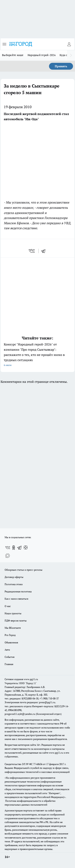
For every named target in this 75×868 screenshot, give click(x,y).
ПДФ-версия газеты (16, 621)
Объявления (11, 642)
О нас (8, 606)
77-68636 (38, 764)
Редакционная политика (18, 591)
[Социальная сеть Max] (8, 556)
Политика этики (14, 584)
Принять (61, 66)
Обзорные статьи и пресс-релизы (23, 570)
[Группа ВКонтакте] (8, 548)
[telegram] (45, 251)
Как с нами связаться (16, 599)
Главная (9, 664)
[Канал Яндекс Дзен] (26, 548)
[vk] (32, 251)
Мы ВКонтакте (13, 628)
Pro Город (10, 635)
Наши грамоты (13, 613)
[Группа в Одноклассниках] (14, 548)
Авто (7, 650)
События (9, 657)
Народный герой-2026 (42, 55)
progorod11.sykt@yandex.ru (20, 714)
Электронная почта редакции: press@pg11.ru (30, 702)
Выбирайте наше (13, 55)
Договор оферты (14, 577)
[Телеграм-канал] (20, 548)
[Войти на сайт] (69, 44)
